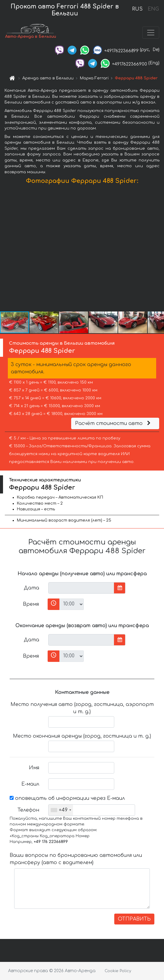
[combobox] (61, 810)
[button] (159, 249)
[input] (81, 588)
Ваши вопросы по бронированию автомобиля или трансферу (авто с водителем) (76, 859)
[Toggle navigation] (151, 33)
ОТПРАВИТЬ (134, 919)
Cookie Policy (118, 971)
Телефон (28, 810)
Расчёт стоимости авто (114, 423)
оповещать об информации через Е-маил (67, 798)
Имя (34, 768)
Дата (32, 588)
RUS (137, 9)
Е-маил (30, 784)
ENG (153, 9)
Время (31, 604)
